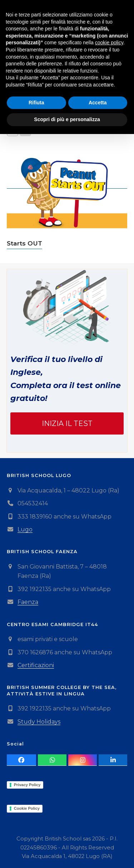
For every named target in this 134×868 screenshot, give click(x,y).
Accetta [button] (98, 837)
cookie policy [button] (109, 777)
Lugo (25, 529)
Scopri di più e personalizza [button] (67, 853)
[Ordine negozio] (55, 105)
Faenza (28, 602)
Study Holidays (39, 722)
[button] (123, 16)
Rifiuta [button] (36, 837)
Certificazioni (36, 665)
